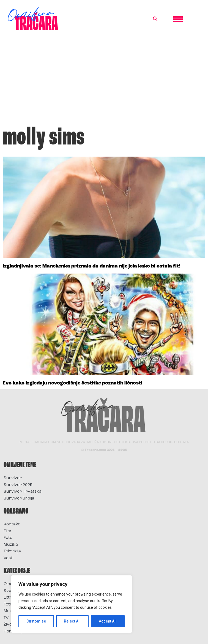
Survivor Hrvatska (23, 492)
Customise (36, 621)
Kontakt (12, 524)
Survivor (13, 478)
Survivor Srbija (19, 499)
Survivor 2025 (18, 485)
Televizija (12, 551)
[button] (155, 19)
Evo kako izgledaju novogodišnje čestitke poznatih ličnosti (72, 383)
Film (7, 531)
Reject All (72, 621)
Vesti (8, 558)
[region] (72, 604)
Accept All (108, 621)
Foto (8, 538)
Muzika (11, 545)
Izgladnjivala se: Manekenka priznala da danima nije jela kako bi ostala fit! (91, 266)
